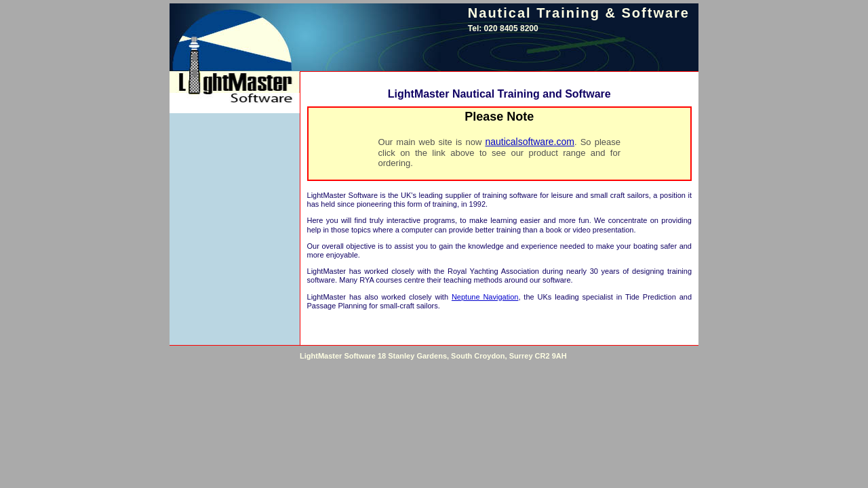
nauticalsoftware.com (530, 142)
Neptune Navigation (485, 297)
